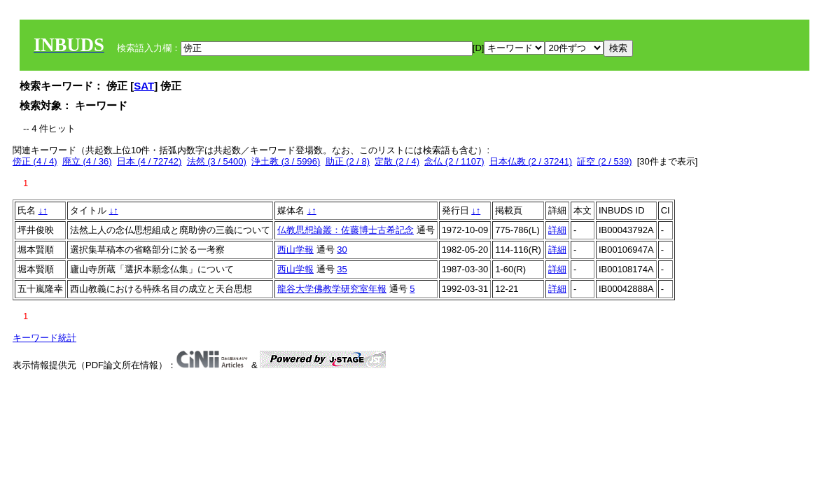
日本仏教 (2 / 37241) (531, 161)
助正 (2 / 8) (348, 161)
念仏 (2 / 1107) (454, 161)
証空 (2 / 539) (604, 161)
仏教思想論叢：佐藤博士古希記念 (346, 230)
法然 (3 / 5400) (217, 161)
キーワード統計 (44, 338)
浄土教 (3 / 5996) (286, 161)
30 (342, 250)
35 (342, 269)
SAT (144, 86)
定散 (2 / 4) (397, 161)
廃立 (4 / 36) (87, 161)
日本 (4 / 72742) (149, 161)
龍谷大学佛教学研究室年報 (332, 289)
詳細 (557, 230)
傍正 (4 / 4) (35, 161)
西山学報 (295, 250)
